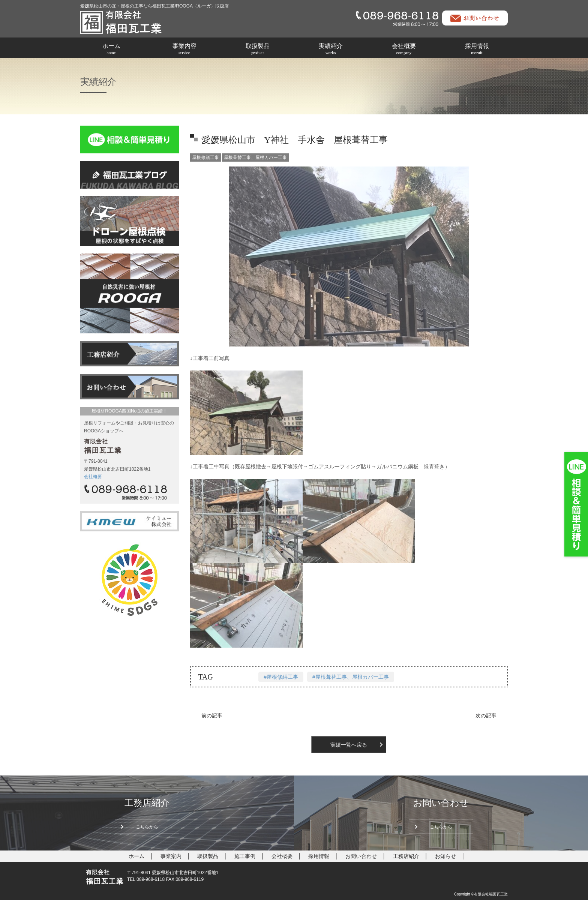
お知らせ (445, 856)
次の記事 (486, 715)
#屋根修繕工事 (281, 677)
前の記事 (212, 715)
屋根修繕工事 (205, 157)
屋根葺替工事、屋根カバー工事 (255, 157)
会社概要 (404, 49)
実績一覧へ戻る (349, 745)
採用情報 (477, 49)
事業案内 (171, 856)
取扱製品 (258, 49)
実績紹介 (331, 49)
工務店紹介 (406, 856)
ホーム (111, 49)
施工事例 (245, 856)
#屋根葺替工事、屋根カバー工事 (351, 677)
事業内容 (184, 49)
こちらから (147, 827)
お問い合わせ (361, 856)
